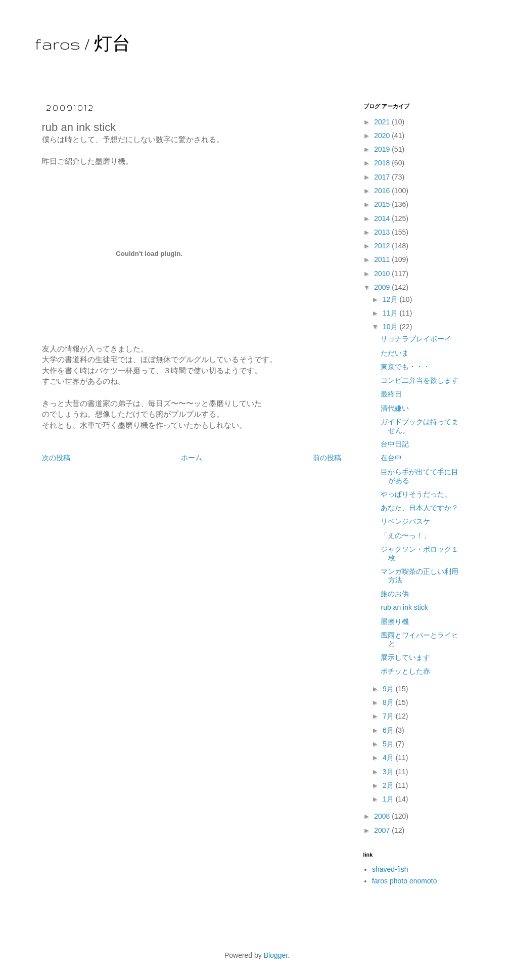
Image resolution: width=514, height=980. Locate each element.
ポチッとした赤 (405, 671)
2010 (383, 274)
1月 (389, 799)
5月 (389, 744)
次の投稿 (56, 458)
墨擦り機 (395, 621)
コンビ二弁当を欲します (419, 380)
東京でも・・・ (405, 367)
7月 (389, 716)
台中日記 (395, 444)
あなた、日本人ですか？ (419, 508)
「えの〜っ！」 (405, 536)
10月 (391, 327)
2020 (383, 136)
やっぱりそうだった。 (416, 494)
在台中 (391, 458)
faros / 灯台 (83, 44)
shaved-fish (390, 869)
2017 (383, 177)
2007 (383, 830)
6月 (389, 730)
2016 (383, 191)
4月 (389, 758)
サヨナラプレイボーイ (416, 339)
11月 (391, 313)
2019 (383, 149)
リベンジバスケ (405, 521)
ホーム (192, 458)
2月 (389, 785)
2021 (383, 122)
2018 (383, 163)
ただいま (395, 353)
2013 (383, 232)
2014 (383, 218)
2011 (383, 259)
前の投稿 (327, 458)
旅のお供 (395, 594)
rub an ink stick (404, 607)
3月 (389, 772)
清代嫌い (395, 408)
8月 (389, 702)
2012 (383, 246)
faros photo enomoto (404, 881)
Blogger (276, 955)
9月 (389, 689)
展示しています (405, 657)
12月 (391, 299)
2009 (383, 287)
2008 (383, 816)
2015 (383, 204)
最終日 (391, 394)
